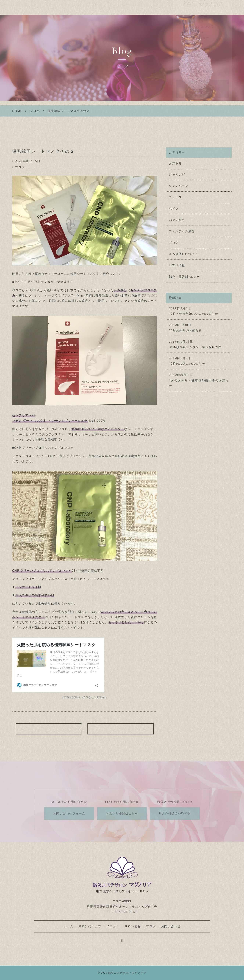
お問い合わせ (202, 78)
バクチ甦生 (177, 220)
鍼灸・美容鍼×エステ (184, 277)
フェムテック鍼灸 (182, 231)
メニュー (202, 45)
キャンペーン (179, 186)
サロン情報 (202, 56)
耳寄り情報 (177, 265)
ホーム (202, 22)
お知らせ (175, 163)
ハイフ (174, 208)
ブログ (202, 67)
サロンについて (202, 33)
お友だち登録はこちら (122, 813)
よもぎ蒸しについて (183, 254)
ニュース (175, 197)
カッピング (177, 175)
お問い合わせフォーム (69, 813)
